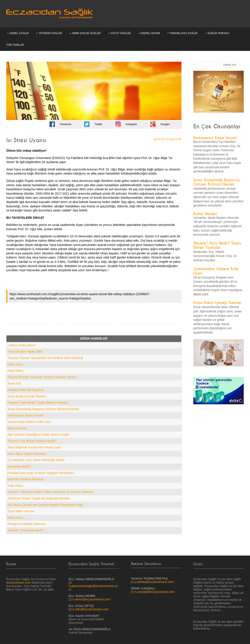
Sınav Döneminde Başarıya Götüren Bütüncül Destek (43, 409)
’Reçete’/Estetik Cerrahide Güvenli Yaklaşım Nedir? (42, 377)
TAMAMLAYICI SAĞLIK (184, 33)
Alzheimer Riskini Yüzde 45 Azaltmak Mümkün (39, 498)
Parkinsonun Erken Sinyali (25, 415)
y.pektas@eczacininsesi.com (154, 582)
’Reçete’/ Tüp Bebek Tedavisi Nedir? (32, 441)
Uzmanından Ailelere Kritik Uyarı (29, 422)
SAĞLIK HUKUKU (219, 33)
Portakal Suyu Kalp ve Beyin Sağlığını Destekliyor (41, 473)
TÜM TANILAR (15, 45)
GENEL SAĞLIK (19, 33)
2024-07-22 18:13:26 (167, 139)
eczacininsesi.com (19, 583)
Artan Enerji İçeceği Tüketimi (27, 396)
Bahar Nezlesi (17, 428)
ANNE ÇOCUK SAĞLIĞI (86, 33)
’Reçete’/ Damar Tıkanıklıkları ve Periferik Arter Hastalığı (45, 358)
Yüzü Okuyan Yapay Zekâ (25, 351)
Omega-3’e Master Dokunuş (26, 524)
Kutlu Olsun (15, 364)
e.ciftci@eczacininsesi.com (91, 609)
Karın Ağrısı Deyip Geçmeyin (27, 454)
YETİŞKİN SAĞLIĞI (50, 33)
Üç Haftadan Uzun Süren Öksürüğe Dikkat (36, 460)
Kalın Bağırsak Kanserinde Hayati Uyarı (34, 447)
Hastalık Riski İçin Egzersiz (26, 390)
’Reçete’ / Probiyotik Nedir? (26, 530)
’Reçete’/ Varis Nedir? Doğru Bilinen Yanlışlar (38, 403)
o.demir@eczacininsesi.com (91, 599)
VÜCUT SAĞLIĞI (121, 33)
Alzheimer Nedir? (19, 466)
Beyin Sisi (14, 383)
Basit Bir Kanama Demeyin (26, 479)
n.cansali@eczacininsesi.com (155, 592)
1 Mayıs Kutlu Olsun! (22, 345)
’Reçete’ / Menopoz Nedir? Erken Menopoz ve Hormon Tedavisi (50, 492)
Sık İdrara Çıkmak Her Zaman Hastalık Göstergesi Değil (45, 505)
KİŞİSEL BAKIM (150, 33)
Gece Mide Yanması (21, 511)
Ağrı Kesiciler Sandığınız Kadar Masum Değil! (38, 435)
